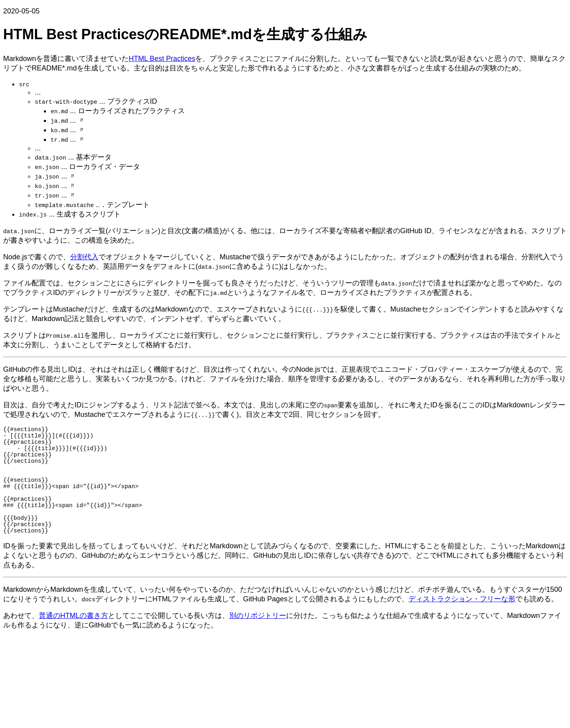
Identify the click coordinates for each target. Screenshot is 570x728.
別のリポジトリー (258, 642)
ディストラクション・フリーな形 (462, 626)
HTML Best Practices (162, 59)
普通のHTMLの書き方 (73, 642)
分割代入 (84, 257)
